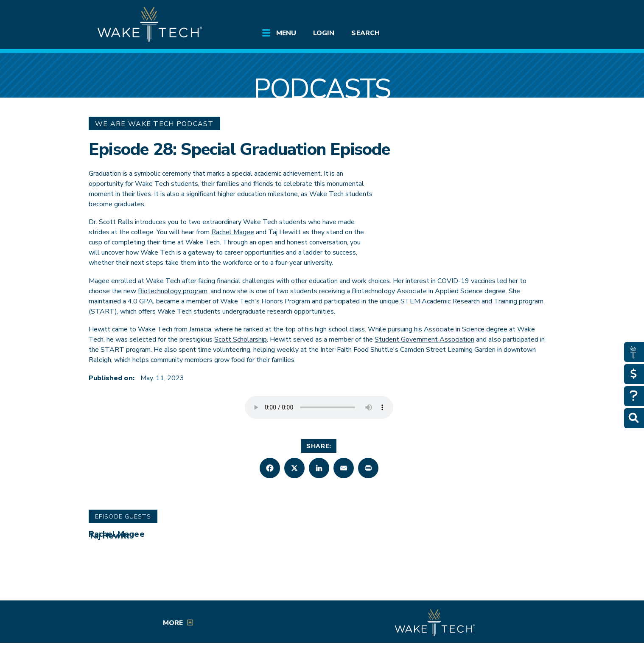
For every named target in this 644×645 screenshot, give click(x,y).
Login (324, 33)
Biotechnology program (173, 291)
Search (365, 33)
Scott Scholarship (241, 339)
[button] (270, 468)
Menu (286, 33)
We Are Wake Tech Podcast (154, 124)
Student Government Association (424, 339)
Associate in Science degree (466, 329)
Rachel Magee (233, 232)
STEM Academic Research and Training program (472, 301)
